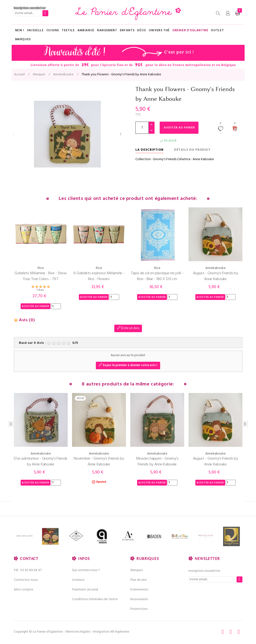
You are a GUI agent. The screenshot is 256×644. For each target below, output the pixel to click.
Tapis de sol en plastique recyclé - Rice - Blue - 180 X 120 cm (157, 276)
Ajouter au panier (181, 128)
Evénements (139, 590)
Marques (136, 570)
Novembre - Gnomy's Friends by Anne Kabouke (99, 462)
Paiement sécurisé (85, 590)
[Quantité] (142, 128)
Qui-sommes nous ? (86, 570)
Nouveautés (139, 599)
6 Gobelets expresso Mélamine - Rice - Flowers (99, 276)
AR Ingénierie (120, 632)
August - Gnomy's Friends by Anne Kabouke (215, 276)
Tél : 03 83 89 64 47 (28, 570)
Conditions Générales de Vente (95, 599)
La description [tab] (149, 150)
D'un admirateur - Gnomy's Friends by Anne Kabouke (41, 462)
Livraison (78, 580)
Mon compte (24, 590)
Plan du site (139, 580)
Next (121, 134)
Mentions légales (78, 632)
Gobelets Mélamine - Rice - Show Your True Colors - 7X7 (41, 276)
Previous (14, 134)
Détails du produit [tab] (192, 150)
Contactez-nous (26, 580)
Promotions (139, 609)
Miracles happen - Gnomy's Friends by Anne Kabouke (157, 462)
